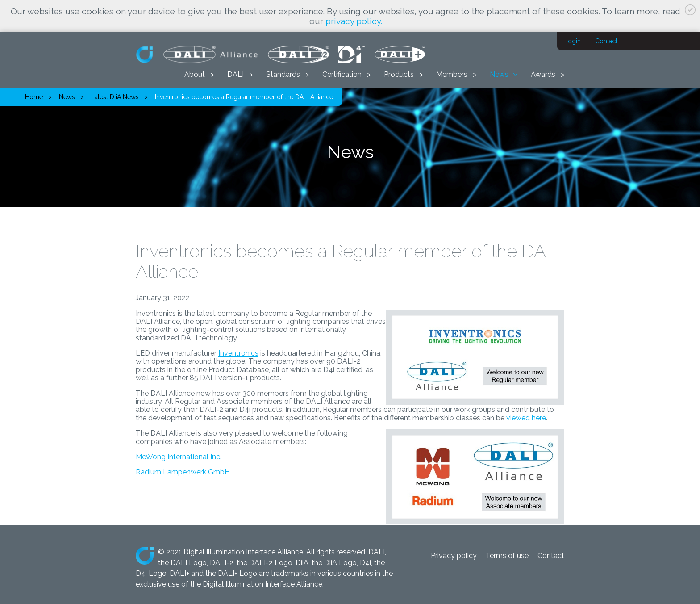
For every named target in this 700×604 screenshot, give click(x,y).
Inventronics (238, 353)
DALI (235, 74)
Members (452, 74)
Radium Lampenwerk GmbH (183, 472)
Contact (606, 41)
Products (399, 74)
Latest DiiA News (115, 97)
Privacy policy (454, 556)
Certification (342, 74)
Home (34, 97)
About (195, 74)
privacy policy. (354, 21)
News (499, 74)
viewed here (526, 418)
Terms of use (507, 556)
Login (573, 41)
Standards (283, 74)
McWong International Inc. (179, 457)
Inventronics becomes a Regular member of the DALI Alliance (244, 97)
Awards (543, 74)
